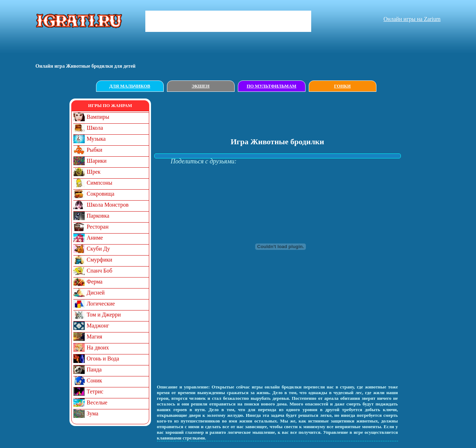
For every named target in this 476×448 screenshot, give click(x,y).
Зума (93, 413)
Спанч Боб (100, 271)
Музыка (96, 139)
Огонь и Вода (103, 359)
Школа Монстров (108, 205)
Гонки (343, 86)
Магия (95, 337)
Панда (94, 369)
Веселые (97, 402)
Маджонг (98, 326)
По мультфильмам (271, 86)
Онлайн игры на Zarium (412, 19)
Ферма (95, 282)
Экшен (201, 86)
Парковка (98, 216)
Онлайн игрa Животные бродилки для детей (85, 66)
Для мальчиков (130, 86)
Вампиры (98, 117)
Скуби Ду (99, 249)
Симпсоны (100, 183)
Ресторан (98, 227)
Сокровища (101, 194)
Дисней (96, 293)
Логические (101, 304)
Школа (95, 128)
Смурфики (100, 260)
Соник (95, 380)
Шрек (94, 172)
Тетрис (95, 391)
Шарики (97, 161)
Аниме (95, 238)
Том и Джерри (104, 315)
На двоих (98, 348)
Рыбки (95, 150)
